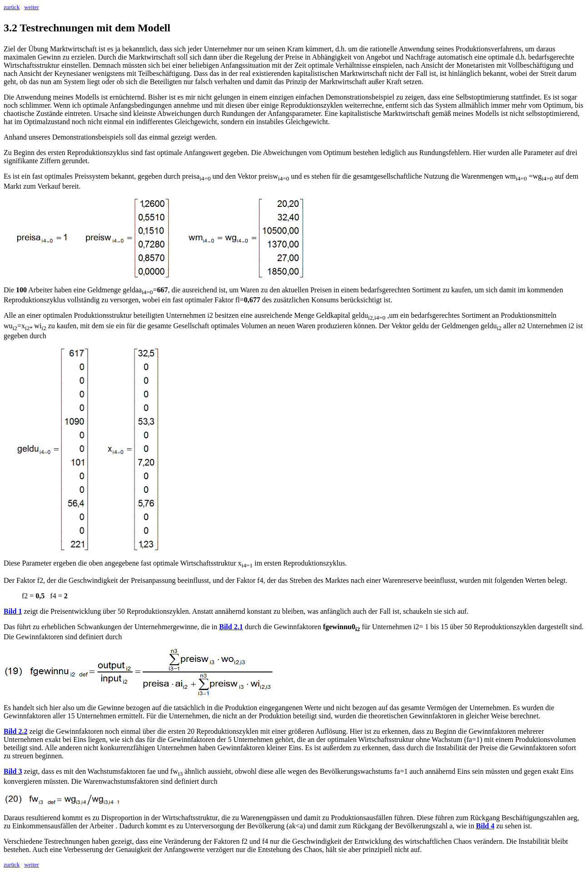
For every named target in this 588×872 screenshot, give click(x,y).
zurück (12, 7)
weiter (31, 7)
